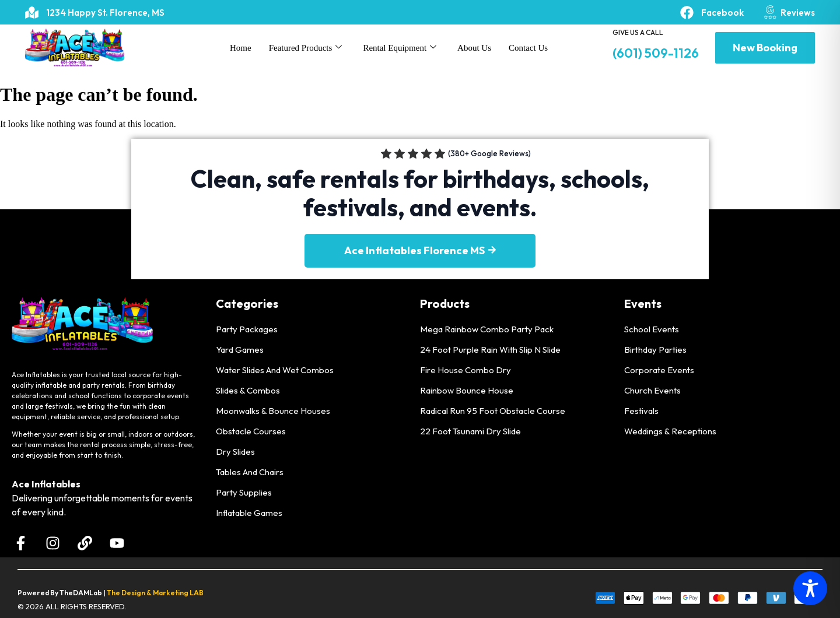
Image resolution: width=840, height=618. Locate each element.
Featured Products (306, 48)
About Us (474, 48)
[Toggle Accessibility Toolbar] (810, 588)
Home (241, 48)
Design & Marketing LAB (162, 593)
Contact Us (528, 48)
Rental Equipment (400, 48)
